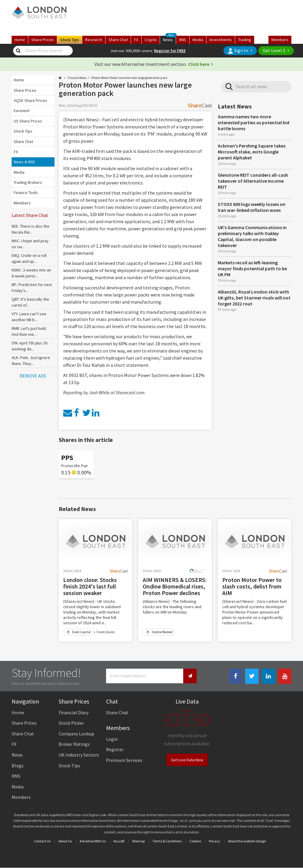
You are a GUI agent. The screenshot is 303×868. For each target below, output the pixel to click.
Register (115, 749)
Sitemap (138, 841)
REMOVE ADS (33, 376)
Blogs (18, 765)
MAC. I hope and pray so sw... (30, 244)
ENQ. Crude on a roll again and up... (29, 258)
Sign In (238, 51)
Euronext (22, 111)
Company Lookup (76, 734)
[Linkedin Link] (268, 676)
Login (112, 739)
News (170, 39)
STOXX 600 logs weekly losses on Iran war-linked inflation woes (252, 207)
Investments (221, 40)
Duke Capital (78, 632)
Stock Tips (23, 131)
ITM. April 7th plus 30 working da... (29, 346)
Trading (245, 40)
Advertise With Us (93, 841)
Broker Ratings (74, 744)
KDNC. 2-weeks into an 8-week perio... (31, 273)
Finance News (77, 78)
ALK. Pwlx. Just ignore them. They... (31, 361)
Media (198, 40)
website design (255, 841)
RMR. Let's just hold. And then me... (29, 331)
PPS (67, 458)
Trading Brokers (28, 182)
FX (136, 40)
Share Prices (25, 90)
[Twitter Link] (252, 676)
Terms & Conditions (167, 841)
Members (280, 40)
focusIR (119, 841)
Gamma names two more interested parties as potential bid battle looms (254, 122)
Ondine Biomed (159, 632)
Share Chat (23, 142)
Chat (118, 40)
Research (94, 40)
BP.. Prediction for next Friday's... (32, 288)
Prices (43, 40)
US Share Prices (28, 121)
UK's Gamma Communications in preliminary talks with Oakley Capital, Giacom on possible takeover (252, 236)
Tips (70, 40)
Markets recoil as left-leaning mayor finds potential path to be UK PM (252, 268)
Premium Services (124, 760)
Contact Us (42, 841)
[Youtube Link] (285, 676)
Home (20, 40)
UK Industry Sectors (79, 755)
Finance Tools (26, 192)
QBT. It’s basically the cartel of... (30, 302)
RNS (183, 40)
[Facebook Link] (236, 676)
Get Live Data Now (187, 760)
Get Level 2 (274, 50)
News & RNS (24, 162)
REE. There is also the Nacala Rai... (31, 229)
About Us (65, 841)
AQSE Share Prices (30, 100)
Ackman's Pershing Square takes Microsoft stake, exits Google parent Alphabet (252, 152)
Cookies (195, 841)
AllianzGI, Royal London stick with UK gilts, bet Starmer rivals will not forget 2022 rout (254, 298)
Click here (199, 64)
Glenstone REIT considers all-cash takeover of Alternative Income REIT (253, 181)
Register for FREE (170, 51)
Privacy (215, 841)
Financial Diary (74, 712)
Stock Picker (71, 723)
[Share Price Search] (18, 51)
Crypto (151, 40)
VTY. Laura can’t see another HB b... (29, 317)
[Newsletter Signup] (190, 676)
